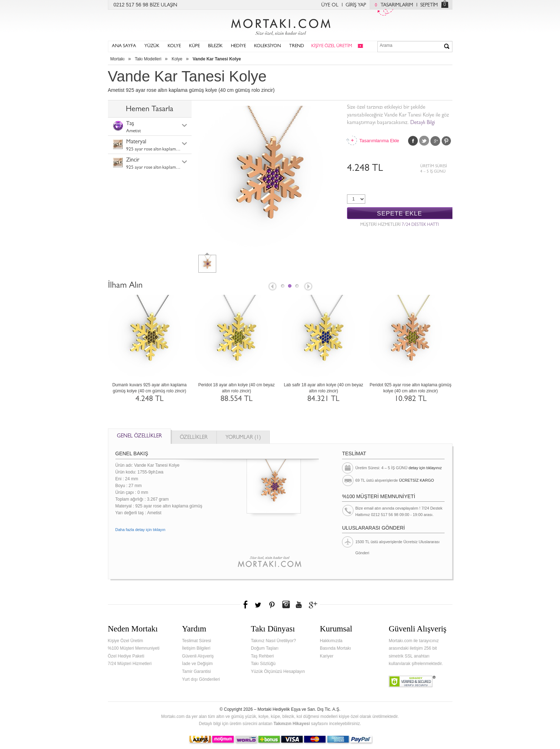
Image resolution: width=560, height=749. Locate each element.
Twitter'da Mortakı (259, 605)
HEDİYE (238, 46)
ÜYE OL (330, 5)
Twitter (424, 141)
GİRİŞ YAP (356, 5)
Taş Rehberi (262, 656)
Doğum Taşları (265, 648)
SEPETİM (429, 5)
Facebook (413, 141)
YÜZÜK (152, 46)
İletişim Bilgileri (196, 648)
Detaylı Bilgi (423, 123)
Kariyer (327, 656)
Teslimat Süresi (196, 641)
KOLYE (174, 46)
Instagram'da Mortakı (286, 605)
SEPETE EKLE (400, 214)
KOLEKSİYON (267, 46)
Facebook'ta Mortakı (246, 605)
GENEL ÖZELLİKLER (139, 436)
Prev (272, 287)
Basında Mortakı (335, 648)
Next (309, 287)
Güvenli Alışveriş (198, 656)
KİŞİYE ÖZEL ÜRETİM (332, 46)
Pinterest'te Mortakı (272, 605)
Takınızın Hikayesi (292, 724)
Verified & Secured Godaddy (412, 681)
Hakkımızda (331, 641)
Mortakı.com (280, 25)
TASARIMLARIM (392, 5)
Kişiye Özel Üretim (126, 641)
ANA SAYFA (124, 46)
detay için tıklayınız (425, 468)
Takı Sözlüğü (263, 664)
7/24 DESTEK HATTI (420, 225)
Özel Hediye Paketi (126, 656)
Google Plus (435, 141)
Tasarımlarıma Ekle (379, 141)
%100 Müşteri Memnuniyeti (134, 648)
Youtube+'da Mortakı (299, 605)
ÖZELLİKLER (194, 438)
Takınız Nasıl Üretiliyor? (273, 641)
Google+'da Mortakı (314, 605)
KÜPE (194, 46)
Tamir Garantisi (196, 671)
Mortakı (118, 59)
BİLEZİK (215, 46)
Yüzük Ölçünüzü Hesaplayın (278, 671)
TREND (297, 46)
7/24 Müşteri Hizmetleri (130, 664)
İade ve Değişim (197, 664)
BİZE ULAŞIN (163, 5)
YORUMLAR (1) (243, 438)
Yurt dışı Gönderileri (201, 679)
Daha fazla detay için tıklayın (140, 530)
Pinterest (446, 141)
